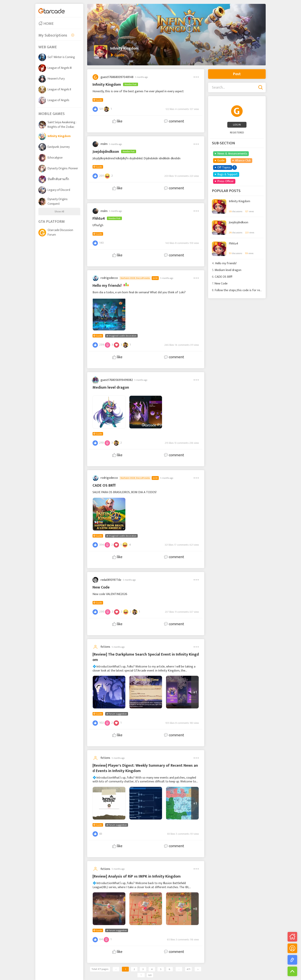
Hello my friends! (226, 263)
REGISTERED (237, 133)
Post (237, 74)
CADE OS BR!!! (224, 277)
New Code (221, 284)
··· (179, 969)
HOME (46, 24)
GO (150, 975)
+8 (195, 909)
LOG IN (237, 125)
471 (188, 969)
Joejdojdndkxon (239, 223)
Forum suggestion (118, 714)
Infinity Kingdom (124, 48)
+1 (195, 692)
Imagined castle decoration (123, 336)
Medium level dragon (228, 270)
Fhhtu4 (234, 244)
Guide (99, 100)
